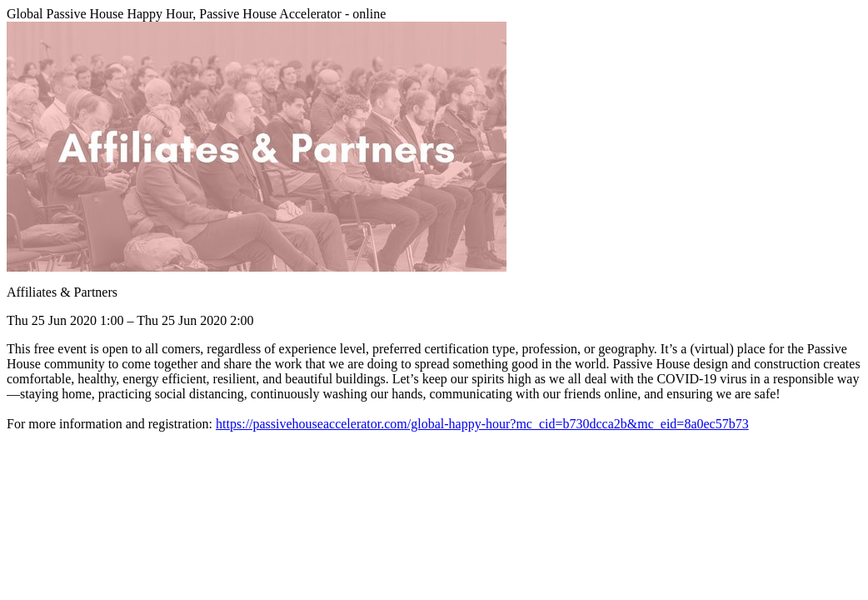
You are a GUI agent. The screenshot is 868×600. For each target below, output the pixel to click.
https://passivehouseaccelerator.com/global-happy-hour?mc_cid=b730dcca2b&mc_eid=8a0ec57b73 (482, 424)
